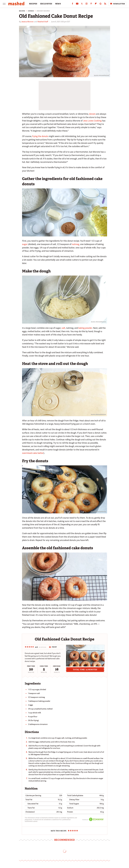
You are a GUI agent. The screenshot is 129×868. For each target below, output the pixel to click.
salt (63, 328)
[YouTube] (77, 4)
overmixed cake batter (33, 453)
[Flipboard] (96, 4)
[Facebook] (72, 4)
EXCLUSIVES (46, 4)
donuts (92, 114)
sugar (25, 244)
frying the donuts (40, 136)
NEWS (58, 4)
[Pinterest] (91, 4)
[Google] (101, 4)
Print (53, 647)
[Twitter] (82, 4)
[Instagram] (87, 4)
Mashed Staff (43, 22)
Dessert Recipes (43, 11)
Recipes (22, 11)
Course (31, 11)
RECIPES (33, 4)
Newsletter (117, 4)
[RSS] (105, 4)
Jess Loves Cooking (92, 121)
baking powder (85, 328)
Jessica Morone (27, 22)
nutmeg (75, 244)
